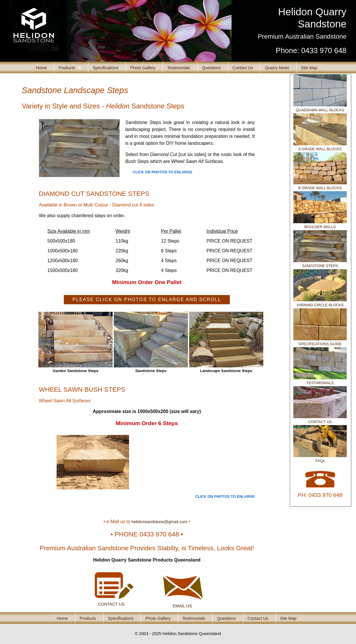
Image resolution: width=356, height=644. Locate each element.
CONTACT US (320, 422)
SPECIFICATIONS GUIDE (320, 344)
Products (70, 68)
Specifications (106, 68)
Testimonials (179, 68)
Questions (211, 68)
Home (41, 68)
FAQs (320, 461)
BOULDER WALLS (320, 227)
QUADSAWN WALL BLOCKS (320, 110)
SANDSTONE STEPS (320, 266)
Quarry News (277, 68)
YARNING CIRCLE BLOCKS (320, 305)
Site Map (309, 68)
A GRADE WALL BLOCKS (320, 149)
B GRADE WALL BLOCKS (320, 188)
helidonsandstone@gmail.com (160, 522)
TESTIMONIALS (320, 383)
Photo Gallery (143, 68)
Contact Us (243, 68)
